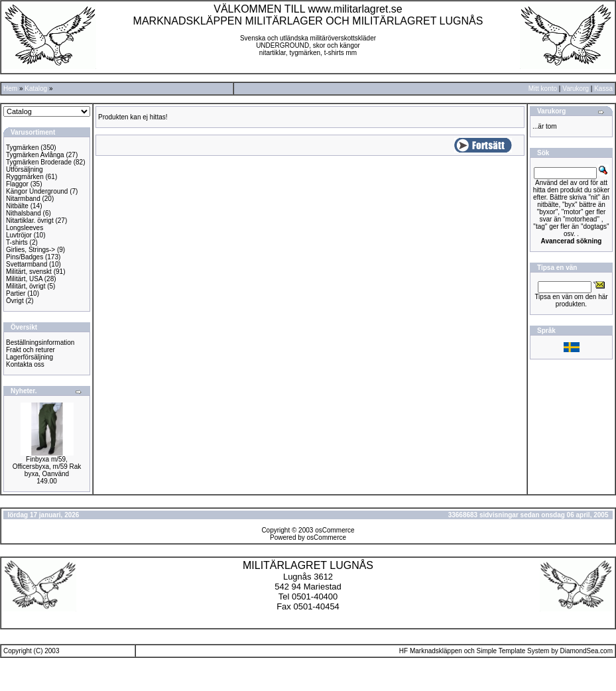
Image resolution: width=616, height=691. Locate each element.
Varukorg (576, 89)
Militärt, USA (24, 279)
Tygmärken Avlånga (35, 155)
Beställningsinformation (40, 343)
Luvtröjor (19, 235)
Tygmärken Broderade (39, 162)
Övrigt (15, 301)
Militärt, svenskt (29, 272)
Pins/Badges (25, 257)
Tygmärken (22, 148)
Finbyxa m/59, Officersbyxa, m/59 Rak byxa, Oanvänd (47, 467)
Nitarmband (23, 199)
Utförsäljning (25, 169)
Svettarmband (27, 264)
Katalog (36, 89)
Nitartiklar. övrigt (30, 220)
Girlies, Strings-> (31, 250)
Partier (16, 293)
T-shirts (17, 242)
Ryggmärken (25, 177)
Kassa (603, 89)
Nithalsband (24, 213)
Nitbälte (17, 206)
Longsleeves (25, 228)
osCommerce (335, 530)
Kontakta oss (25, 364)
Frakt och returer (31, 350)
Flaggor (17, 184)
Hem (10, 89)
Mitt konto (543, 89)
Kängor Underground (37, 191)
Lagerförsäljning (30, 357)
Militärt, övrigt (26, 286)
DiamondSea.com (586, 651)
